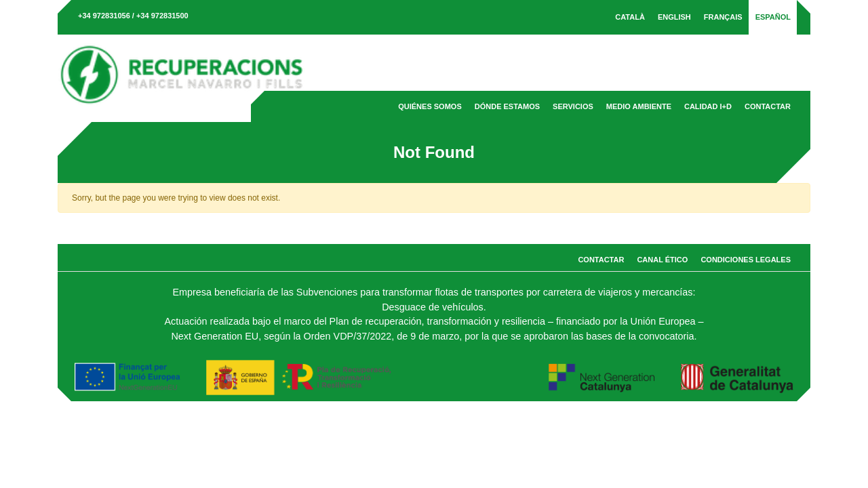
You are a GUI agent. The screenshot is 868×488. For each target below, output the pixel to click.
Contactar (768, 106)
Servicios (573, 106)
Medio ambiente (639, 106)
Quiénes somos (430, 106)
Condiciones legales (746, 260)
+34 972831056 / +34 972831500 (133, 16)
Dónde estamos (507, 106)
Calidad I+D (708, 106)
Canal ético (662, 260)
